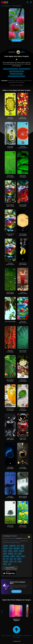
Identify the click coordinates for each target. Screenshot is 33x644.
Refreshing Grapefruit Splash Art (23, 147)
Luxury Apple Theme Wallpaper (23, 468)
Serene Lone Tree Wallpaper (10, 526)
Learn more (16, 591)
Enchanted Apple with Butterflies (23, 205)
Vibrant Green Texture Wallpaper (10, 176)
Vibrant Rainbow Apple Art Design (10, 205)
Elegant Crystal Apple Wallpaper (10, 439)
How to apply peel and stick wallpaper (16, 76)
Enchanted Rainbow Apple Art (10, 264)
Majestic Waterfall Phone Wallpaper (23, 497)
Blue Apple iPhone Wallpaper (10, 497)
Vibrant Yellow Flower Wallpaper (23, 526)
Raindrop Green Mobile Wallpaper (10, 293)
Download (16, 40)
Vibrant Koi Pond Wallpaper (23, 410)
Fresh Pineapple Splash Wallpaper (23, 235)
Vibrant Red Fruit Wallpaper (10, 351)
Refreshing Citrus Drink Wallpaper (10, 410)
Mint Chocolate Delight (10, 321)
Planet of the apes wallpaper (16, 74)
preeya (20, 52)
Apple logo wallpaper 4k (24, 69)
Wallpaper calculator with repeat (11, 69)
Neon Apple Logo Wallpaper (10, 468)
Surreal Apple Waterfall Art (10, 147)
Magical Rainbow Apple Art (10, 235)
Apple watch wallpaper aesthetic (17, 71)
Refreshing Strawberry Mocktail (23, 293)
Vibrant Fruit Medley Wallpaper (23, 118)
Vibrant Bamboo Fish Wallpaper (10, 380)
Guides (18, 637)
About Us (9, 636)
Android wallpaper (13, 541)
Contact (3, 636)
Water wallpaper (17, 6)
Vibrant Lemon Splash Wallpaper (23, 264)
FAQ (14, 637)
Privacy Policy (27, 636)
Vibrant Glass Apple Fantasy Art (23, 322)
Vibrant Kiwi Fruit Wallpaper (10, 118)
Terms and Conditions (17, 636)
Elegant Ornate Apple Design (23, 439)
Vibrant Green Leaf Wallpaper (23, 176)
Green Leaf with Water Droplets (23, 351)
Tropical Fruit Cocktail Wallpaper (23, 380)
